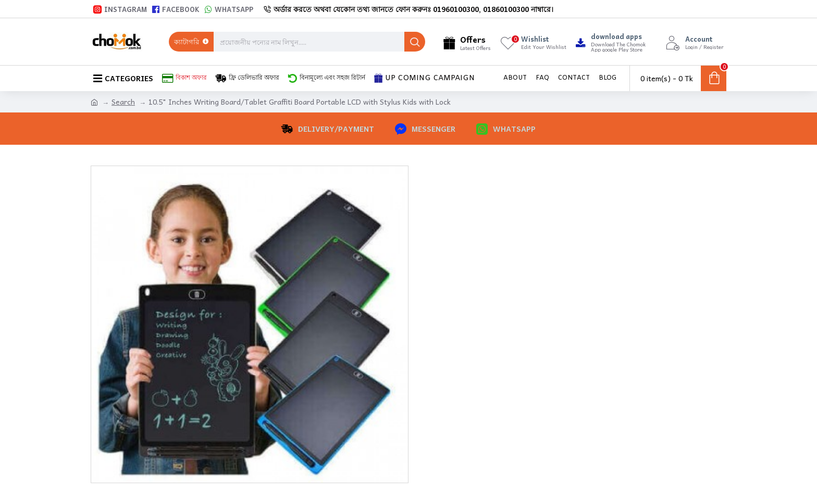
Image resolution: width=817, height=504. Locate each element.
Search (123, 102)
